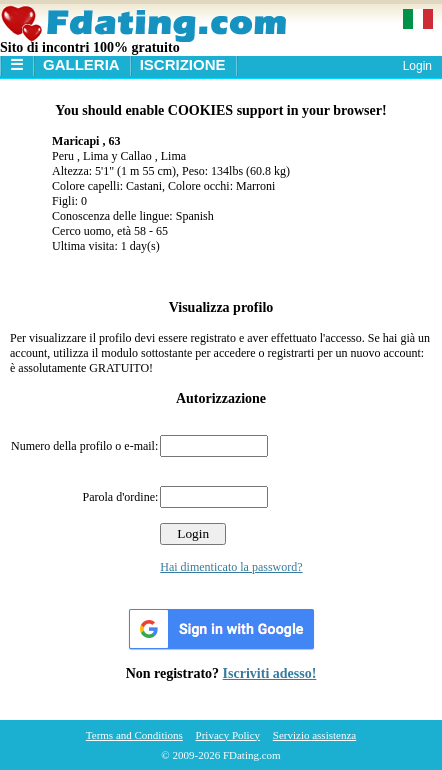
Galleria (81, 64)
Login (417, 66)
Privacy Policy (228, 735)
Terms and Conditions (134, 735)
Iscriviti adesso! (270, 673)
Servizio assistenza (314, 735)
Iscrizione (183, 64)
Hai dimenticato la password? (231, 567)
